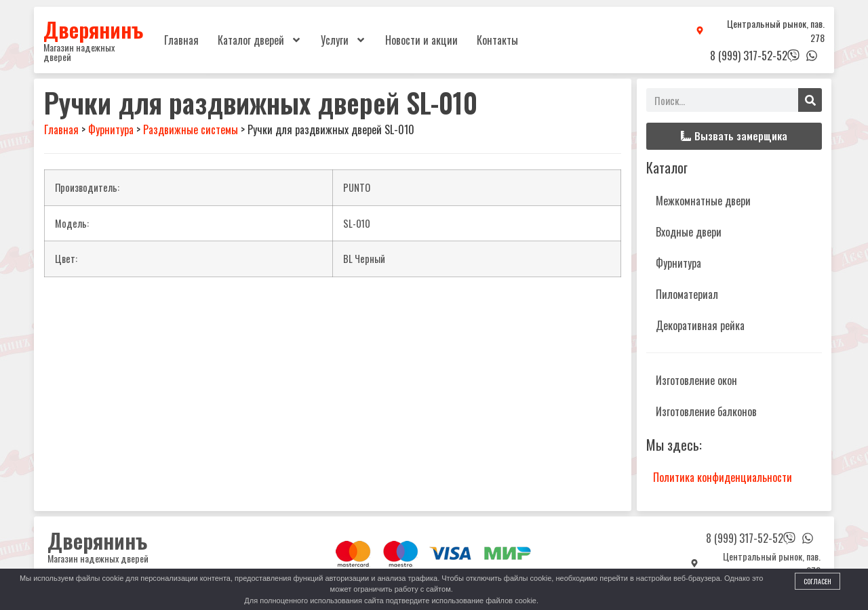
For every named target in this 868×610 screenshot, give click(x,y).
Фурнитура (678, 263)
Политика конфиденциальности (723, 477)
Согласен (817, 581)
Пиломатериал (687, 294)
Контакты (497, 40)
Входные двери (689, 232)
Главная (181, 40)
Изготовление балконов (706, 411)
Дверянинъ (93, 29)
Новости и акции (421, 40)
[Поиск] (810, 100)
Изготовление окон (696, 380)
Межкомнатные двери (703, 201)
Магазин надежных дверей (79, 52)
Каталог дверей (260, 40)
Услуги (343, 40)
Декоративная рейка (700, 325)
